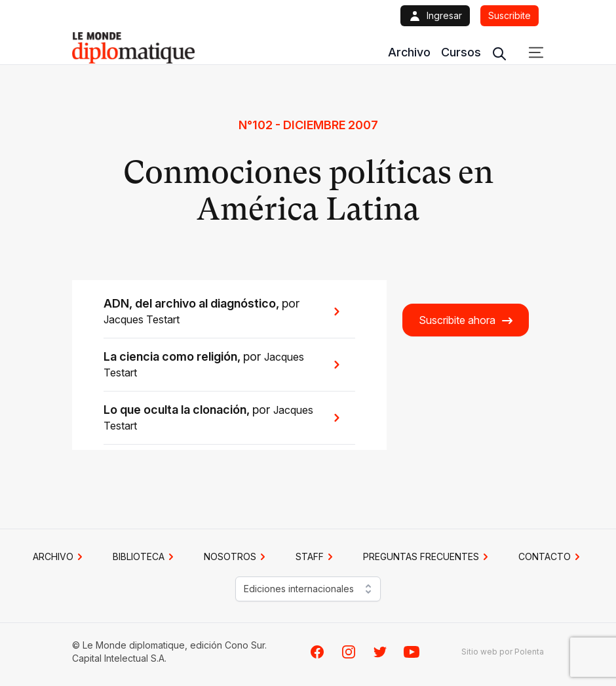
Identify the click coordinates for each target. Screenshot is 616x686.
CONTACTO (551, 557)
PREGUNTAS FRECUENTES (428, 557)
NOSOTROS (237, 557)
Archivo (409, 52)
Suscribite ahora (466, 320)
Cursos (461, 52)
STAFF (316, 557)
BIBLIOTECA (145, 557)
